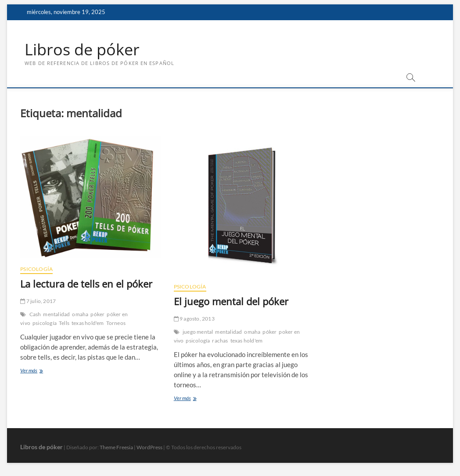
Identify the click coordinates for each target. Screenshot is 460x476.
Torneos (116, 323)
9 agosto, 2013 (194, 319)
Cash (35, 314)
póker (97, 314)
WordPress (149, 447)
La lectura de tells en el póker (86, 284)
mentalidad (56, 314)
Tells (64, 323)
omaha (80, 314)
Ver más (36, 371)
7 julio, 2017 (38, 301)
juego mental (198, 332)
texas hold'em (88, 323)
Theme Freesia (116, 447)
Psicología (36, 269)
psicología (45, 323)
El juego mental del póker (231, 301)
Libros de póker (82, 50)
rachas (220, 341)
